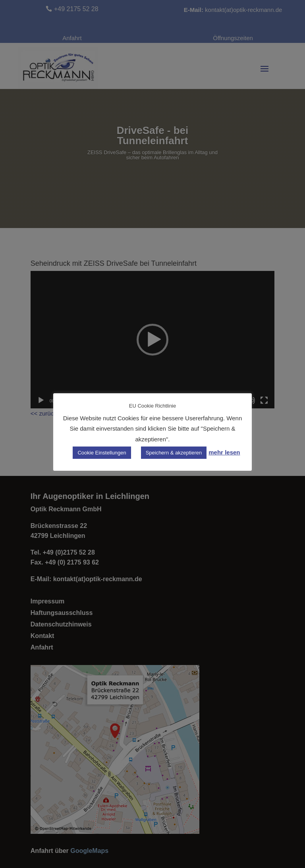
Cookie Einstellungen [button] (102, 453)
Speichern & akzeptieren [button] (174, 453)
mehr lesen (224, 452)
